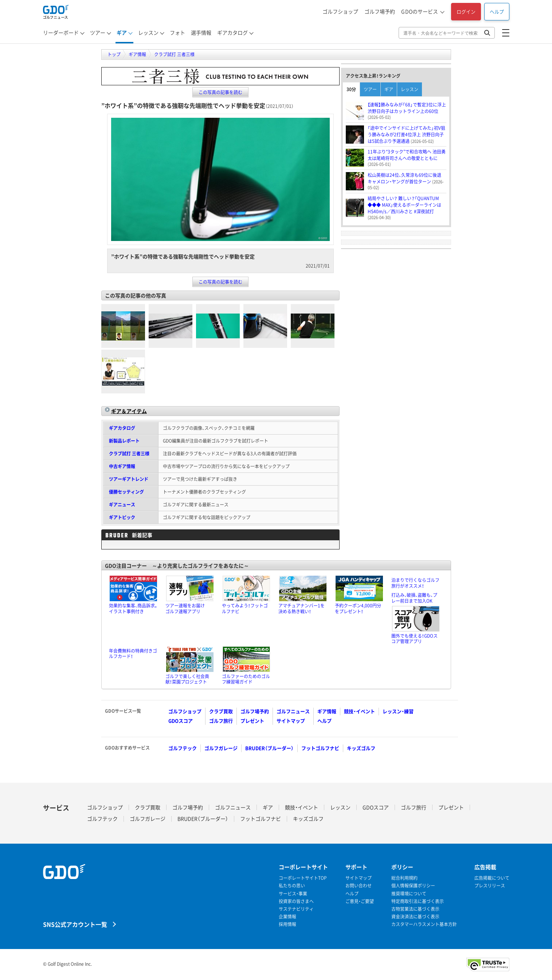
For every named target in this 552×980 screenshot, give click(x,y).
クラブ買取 (221, 711)
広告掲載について (492, 878)
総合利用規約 (404, 878)
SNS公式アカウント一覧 (75, 924)
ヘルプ (497, 11)
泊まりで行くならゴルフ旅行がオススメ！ (415, 583)
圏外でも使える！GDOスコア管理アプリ (414, 639)
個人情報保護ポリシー (413, 886)
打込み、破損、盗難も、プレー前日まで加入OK (414, 598)
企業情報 (287, 917)
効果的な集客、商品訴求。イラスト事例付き (134, 608)
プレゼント (252, 721)
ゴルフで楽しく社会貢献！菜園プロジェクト (187, 679)
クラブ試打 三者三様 (129, 454)
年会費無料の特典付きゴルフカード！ (133, 654)
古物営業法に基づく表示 (415, 909)
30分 (351, 89)
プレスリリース (490, 886)
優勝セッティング (126, 492)
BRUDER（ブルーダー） (269, 748)
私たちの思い (292, 886)
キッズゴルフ (361, 748)
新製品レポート (124, 441)
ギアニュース (122, 505)
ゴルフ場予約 (380, 11)
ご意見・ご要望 (360, 901)
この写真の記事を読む (220, 92)
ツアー (98, 32)
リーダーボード (61, 32)
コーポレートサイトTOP (303, 878)
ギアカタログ (232, 32)
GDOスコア (181, 721)
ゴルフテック (183, 748)
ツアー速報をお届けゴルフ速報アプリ (185, 608)
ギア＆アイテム (129, 411)
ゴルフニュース (293, 711)
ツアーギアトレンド (129, 479)
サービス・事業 (293, 894)
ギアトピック (122, 517)
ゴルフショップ (340, 11)
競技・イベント (359, 711)
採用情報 (287, 924)
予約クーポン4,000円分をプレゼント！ (358, 608)
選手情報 (201, 32)
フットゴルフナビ (320, 748)
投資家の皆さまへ (296, 901)
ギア (122, 32)
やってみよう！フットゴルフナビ (245, 608)
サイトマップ (291, 721)
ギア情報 (327, 711)
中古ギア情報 (122, 466)
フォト (177, 32)
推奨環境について (409, 894)
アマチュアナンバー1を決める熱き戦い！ (302, 608)
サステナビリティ (296, 909)
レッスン (148, 32)
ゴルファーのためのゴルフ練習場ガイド (246, 679)
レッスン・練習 (398, 711)
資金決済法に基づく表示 (415, 917)
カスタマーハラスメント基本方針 (424, 924)
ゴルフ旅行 (221, 721)
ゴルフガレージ (221, 748)
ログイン (466, 11)
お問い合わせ (359, 886)
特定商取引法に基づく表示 (418, 901)
